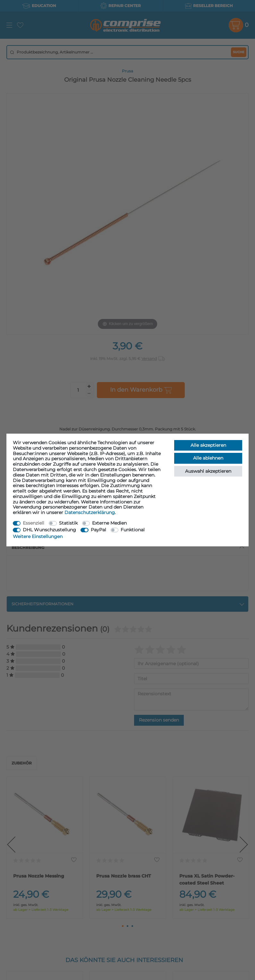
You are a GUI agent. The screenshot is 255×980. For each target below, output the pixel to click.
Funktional (133, 530)
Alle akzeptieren (208, 445)
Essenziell (34, 523)
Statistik (68, 523)
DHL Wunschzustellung (49, 530)
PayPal (98, 530)
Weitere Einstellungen (38, 536)
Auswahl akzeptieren (208, 471)
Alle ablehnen (208, 458)
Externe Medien (109, 523)
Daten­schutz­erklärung (90, 512)
